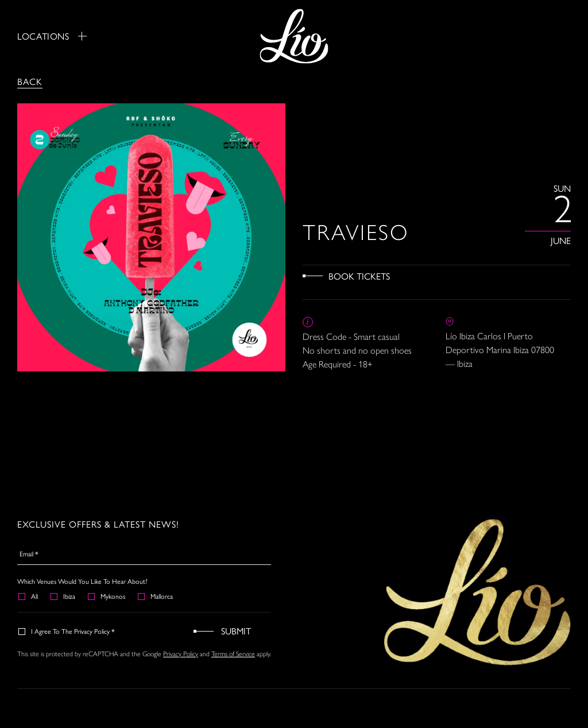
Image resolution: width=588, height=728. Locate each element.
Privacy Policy (181, 654)
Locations (52, 36)
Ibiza (63, 596)
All (29, 596)
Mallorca (156, 596)
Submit (236, 631)
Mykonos (107, 596)
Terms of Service (233, 654)
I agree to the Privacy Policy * (67, 631)
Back (30, 81)
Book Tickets (359, 276)
